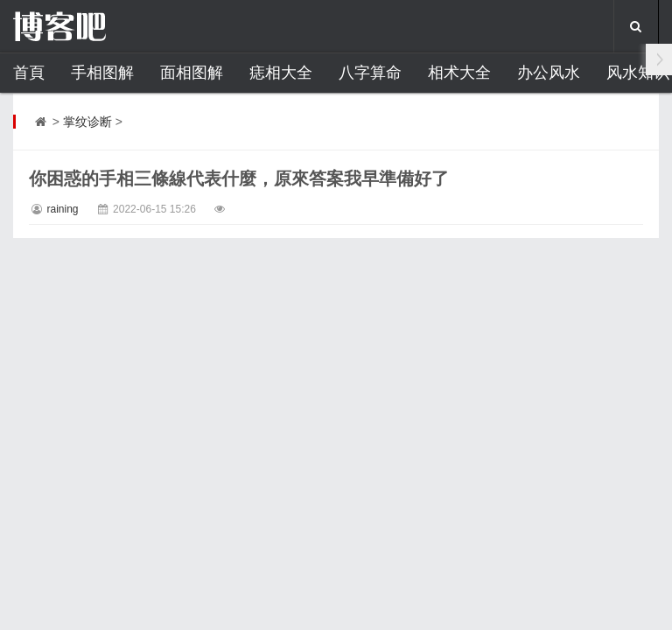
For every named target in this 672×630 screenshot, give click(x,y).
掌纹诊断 (87, 122)
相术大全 (459, 73)
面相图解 (192, 73)
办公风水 (549, 73)
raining (62, 209)
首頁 (29, 73)
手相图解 (102, 73)
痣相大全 (281, 73)
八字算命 (370, 73)
